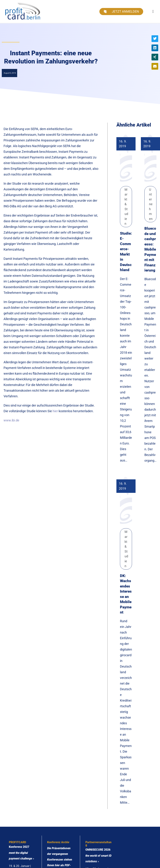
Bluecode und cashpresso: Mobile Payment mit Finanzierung (150, 249)
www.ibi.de (11, 420)
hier (55, 411)
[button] (153, 11)
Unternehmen (151, 204)
